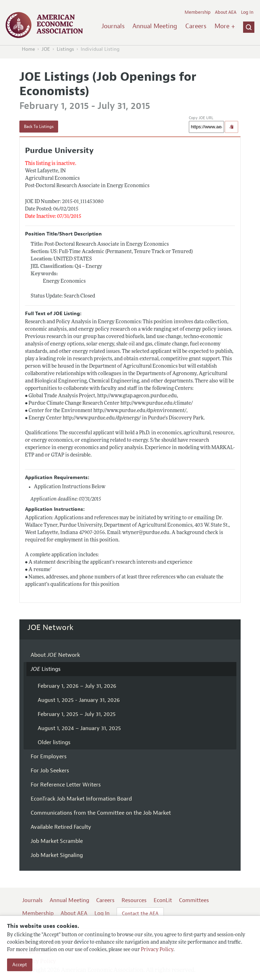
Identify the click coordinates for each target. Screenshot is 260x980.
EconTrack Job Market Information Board (81, 799)
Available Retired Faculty (61, 827)
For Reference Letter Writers (66, 785)
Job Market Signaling (57, 855)
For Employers (49, 757)
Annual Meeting (155, 26)
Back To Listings (39, 127)
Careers (196, 26)
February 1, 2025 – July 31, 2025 (77, 714)
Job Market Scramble (57, 841)
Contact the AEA (140, 914)
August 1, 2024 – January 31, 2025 (79, 728)
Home (28, 49)
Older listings (54, 742)
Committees (194, 900)
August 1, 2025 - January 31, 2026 (79, 700)
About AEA (226, 12)
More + (225, 26)
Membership (198, 12)
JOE (46, 49)
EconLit (163, 900)
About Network (55, 655)
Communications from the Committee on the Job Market (101, 813)
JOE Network (51, 627)
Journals (113, 26)
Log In (247, 12)
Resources (134, 900)
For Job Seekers (50, 771)
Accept (20, 965)
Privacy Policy (157, 950)
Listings (65, 49)
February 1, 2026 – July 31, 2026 (77, 686)
